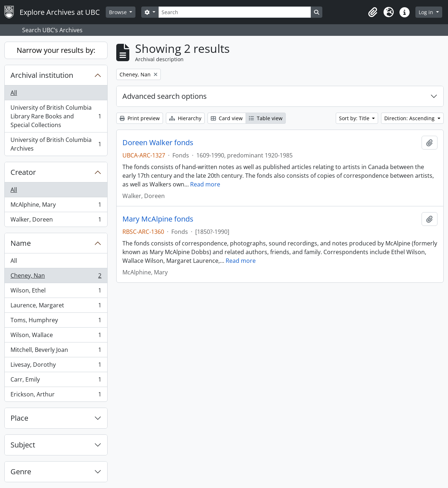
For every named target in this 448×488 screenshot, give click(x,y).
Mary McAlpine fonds (158, 219)
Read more (205, 184)
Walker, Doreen (56, 221)
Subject (23, 445)
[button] (373, 12)
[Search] (235, 12)
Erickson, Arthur (56, 396)
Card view (227, 118)
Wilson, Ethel (56, 292)
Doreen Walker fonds (158, 143)
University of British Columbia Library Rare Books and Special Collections (56, 116)
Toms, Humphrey (56, 322)
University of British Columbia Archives (56, 144)
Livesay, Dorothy (56, 366)
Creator (23, 172)
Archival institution (42, 75)
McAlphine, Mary (56, 206)
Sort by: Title (355, 118)
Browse (119, 12)
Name (21, 243)
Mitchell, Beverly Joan (56, 351)
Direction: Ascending (410, 118)
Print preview (140, 118)
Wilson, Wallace (56, 336)
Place (19, 418)
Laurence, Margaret (56, 307)
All (14, 93)
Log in (427, 12)
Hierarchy (185, 118)
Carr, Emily (56, 381)
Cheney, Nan (56, 277)
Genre (21, 472)
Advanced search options (165, 96)
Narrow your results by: (56, 50)
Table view (266, 118)
